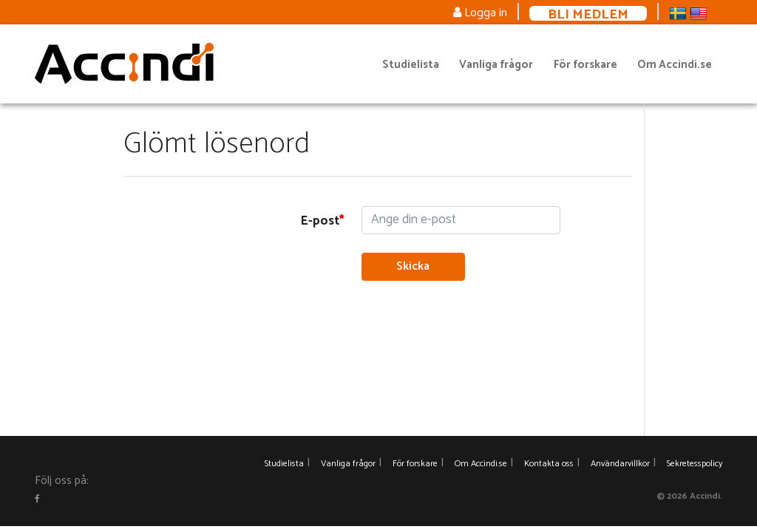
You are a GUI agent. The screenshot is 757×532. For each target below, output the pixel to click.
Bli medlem (588, 13)
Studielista (411, 65)
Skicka (413, 266)
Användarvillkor (620, 464)
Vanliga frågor (496, 65)
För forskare (585, 65)
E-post (320, 221)
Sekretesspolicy (695, 464)
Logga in (480, 13)
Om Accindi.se (675, 65)
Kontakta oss (549, 464)
